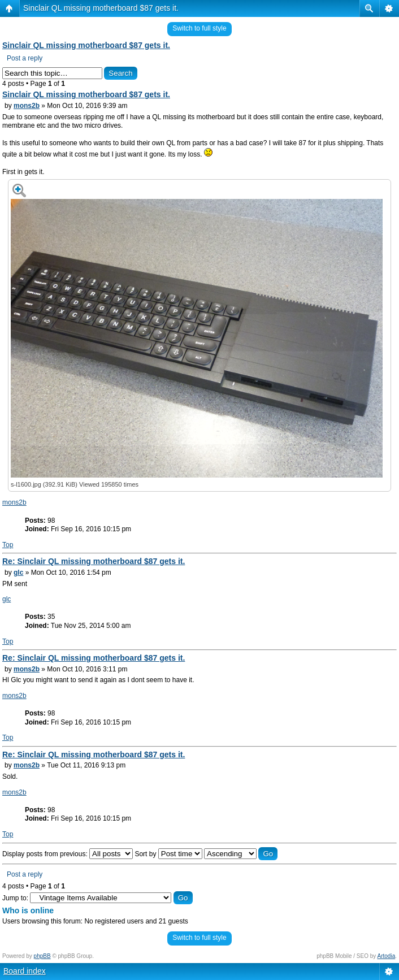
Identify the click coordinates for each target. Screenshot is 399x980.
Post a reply (25, 58)
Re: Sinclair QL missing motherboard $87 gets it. (94, 561)
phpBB (42, 956)
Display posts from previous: (68, 854)
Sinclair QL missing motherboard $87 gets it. (101, 8)
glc (18, 573)
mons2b (27, 106)
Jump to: (15, 898)
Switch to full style (199, 28)
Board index (25, 971)
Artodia (387, 956)
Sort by (168, 854)
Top (8, 545)
